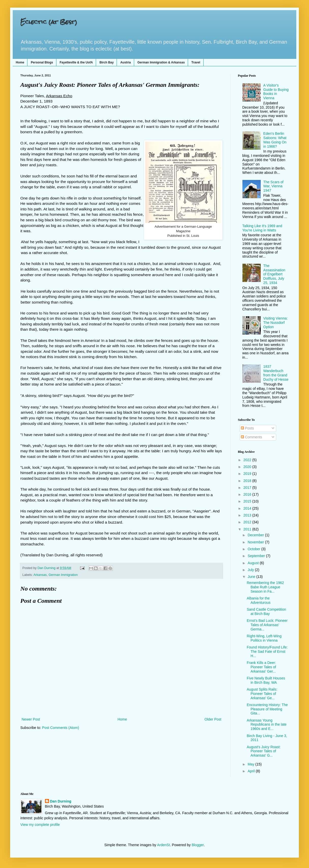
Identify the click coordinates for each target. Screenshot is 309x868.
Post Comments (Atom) (61, 728)
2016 (248, 494)
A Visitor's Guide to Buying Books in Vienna (276, 92)
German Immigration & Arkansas (161, 62)
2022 (248, 460)
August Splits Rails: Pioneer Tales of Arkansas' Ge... (262, 694)
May (251, 764)
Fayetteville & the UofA (76, 62)
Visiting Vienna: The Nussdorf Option (275, 323)
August (253, 563)
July (251, 570)
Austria (125, 62)
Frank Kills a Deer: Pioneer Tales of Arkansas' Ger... (261, 667)
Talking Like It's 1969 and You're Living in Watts (262, 228)
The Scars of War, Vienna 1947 (273, 186)
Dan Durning (61, 801)
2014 (248, 508)
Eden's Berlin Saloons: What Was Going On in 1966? (275, 140)
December (256, 535)
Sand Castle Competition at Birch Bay (266, 612)
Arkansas (40, 575)
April (252, 771)
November (256, 542)
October (254, 549)
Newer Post (31, 719)
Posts (247, 428)
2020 (248, 467)
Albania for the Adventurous (259, 600)
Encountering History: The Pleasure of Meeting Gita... (267, 709)
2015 (248, 501)
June (252, 577)
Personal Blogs (42, 62)
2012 (248, 522)
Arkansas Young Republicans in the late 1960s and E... (267, 725)
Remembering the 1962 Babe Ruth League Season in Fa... (265, 587)
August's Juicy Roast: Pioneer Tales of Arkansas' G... (264, 751)
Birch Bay (106, 62)
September (257, 556)
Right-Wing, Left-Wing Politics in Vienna (264, 638)
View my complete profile (40, 825)
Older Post (213, 719)
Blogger (198, 845)
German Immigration (63, 575)
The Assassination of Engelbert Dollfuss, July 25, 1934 (274, 274)
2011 (248, 529)
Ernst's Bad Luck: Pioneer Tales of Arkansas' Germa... (267, 625)
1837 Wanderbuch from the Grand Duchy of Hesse (276, 373)
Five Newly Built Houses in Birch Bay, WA (266, 680)
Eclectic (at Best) (49, 22)
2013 (248, 515)
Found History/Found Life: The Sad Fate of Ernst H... (267, 652)
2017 (248, 488)
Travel (196, 62)
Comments (252, 437)
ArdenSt (164, 845)
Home (20, 62)
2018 (248, 481)
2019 (248, 474)
